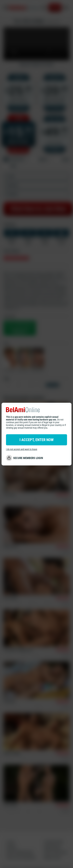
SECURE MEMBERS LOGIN (28, 458)
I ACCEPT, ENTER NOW (36, 440)
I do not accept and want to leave (22, 449)
